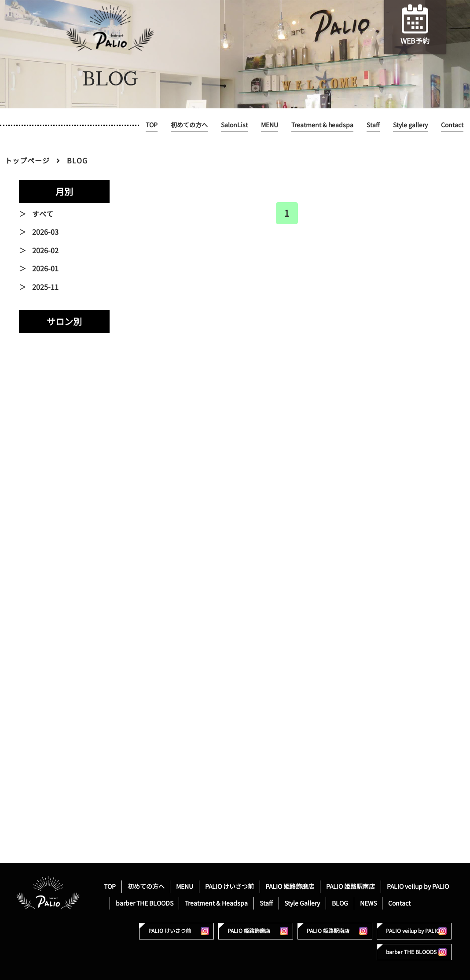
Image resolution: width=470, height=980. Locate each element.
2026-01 (45, 269)
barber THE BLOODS (145, 903)
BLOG (340, 903)
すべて (43, 214)
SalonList (234, 125)
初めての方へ (189, 125)
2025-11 (45, 287)
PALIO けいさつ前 (229, 886)
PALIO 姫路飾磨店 (290, 886)
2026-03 (45, 232)
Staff (373, 125)
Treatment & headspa (322, 125)
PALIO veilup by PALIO (418, 886)
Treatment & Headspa (216, 903)
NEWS (368, 903)
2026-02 (45, 251)
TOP (152, 125)
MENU (270, 125)
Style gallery (410, 125)
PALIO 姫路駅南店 (351, 886)
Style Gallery (302, 903)
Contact (452, 125)
